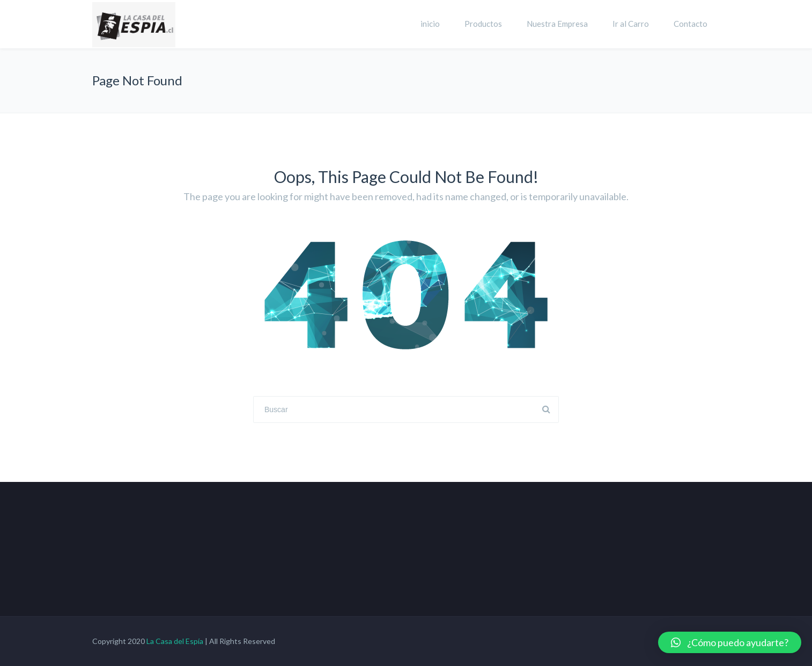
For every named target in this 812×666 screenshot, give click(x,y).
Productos (483, 24)
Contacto (691, 24)
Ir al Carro (631, 24)
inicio (430, 24)
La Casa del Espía (175, 641)
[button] (730, 642)
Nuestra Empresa (557, 24)
